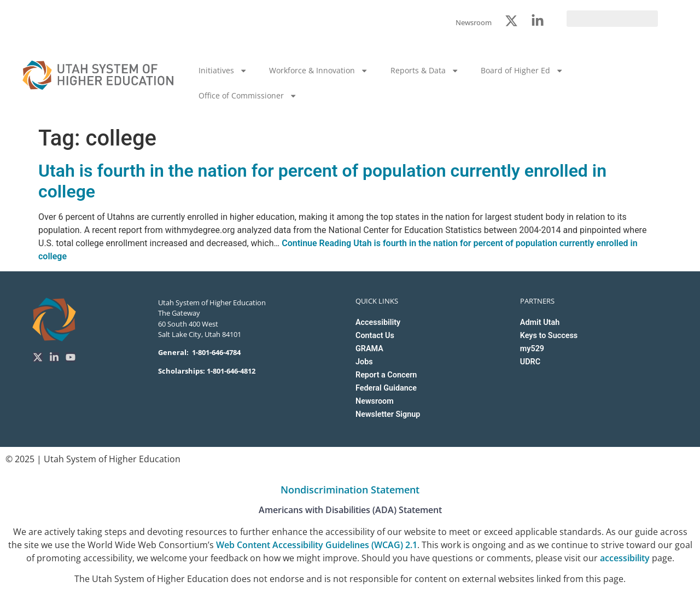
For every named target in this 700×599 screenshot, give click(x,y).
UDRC (530, 362)
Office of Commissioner (248, 96)
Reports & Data (425, 71)
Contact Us (375, 336)
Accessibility (378, 322)
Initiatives (223, 71)
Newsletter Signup (388, 414)
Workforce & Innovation (319, 71)
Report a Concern (386, 375)
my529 (532, 349)
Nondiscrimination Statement (350, 490)
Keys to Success (549, 336)
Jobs (364, 362)
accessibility (625, 558)
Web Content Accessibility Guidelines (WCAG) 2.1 (317, 545)
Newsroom (375, 401)
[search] (612, 19)
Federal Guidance (386, 388)
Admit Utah (540, 322)
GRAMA (369, 349)
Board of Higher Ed (522, 71)
